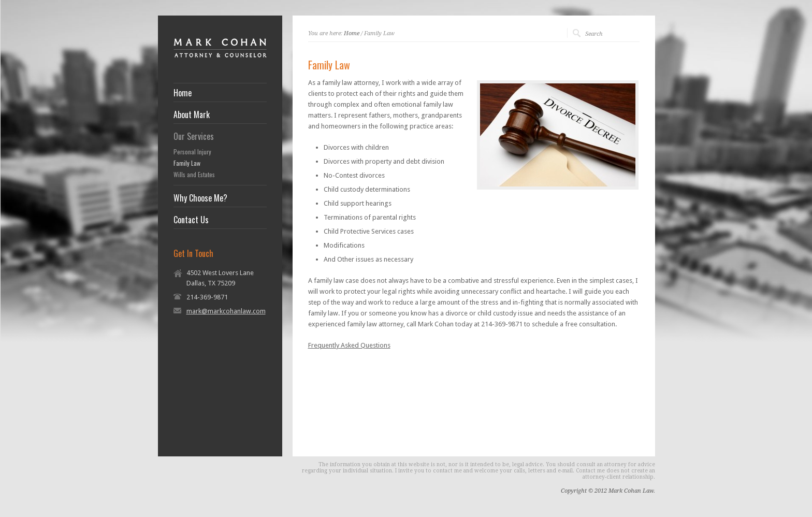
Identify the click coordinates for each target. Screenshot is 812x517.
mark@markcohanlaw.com (226, 311)
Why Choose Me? (200, 198)
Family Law (187, 163)
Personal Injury (192, 152)
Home (183, 93)
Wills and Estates (194, 175)
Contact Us (191, 220)
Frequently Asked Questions (349, 345)
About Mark (192, 114)
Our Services (194, 136)
